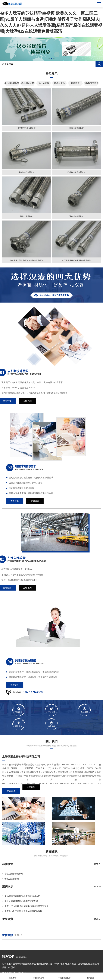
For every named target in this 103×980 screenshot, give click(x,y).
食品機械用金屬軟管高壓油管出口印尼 (22, 896)
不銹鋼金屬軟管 (12, 83)
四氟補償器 (59, 83)
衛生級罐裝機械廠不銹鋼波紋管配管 (21, 901)
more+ (98, 864)
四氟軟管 (75, 83)
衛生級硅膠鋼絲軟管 (14, 874)
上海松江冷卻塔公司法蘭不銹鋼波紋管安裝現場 (26, 906)
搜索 (99, 64)
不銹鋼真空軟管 (91, 83)
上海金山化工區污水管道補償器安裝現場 (23, 911)
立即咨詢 (31, 791)
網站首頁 (13, 976)
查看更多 (11, 791)
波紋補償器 (44, 83)
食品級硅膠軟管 (12, 879)
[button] (49, 58)
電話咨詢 (90, 976)
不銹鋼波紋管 (28, 83)
